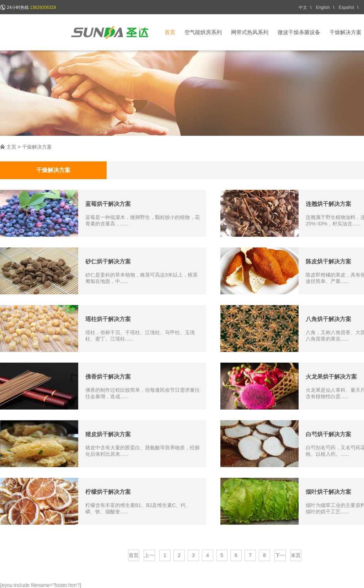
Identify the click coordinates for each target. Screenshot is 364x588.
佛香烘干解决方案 (108, 377)
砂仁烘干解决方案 (108, 261)
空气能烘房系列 (203, 32)
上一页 (149, 557)
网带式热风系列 (250, 32)
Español (346, 7)
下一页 (280, 557)
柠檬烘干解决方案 (108, 492)
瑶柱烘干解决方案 (108, 319)
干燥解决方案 (346, 32)
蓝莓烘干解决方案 (108, 204)
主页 (11, 147)
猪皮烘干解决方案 (108, 434)
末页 (296, 555)
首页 (170, 32)
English (323, 7)
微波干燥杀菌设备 (299, 32)
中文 (303, 7)
